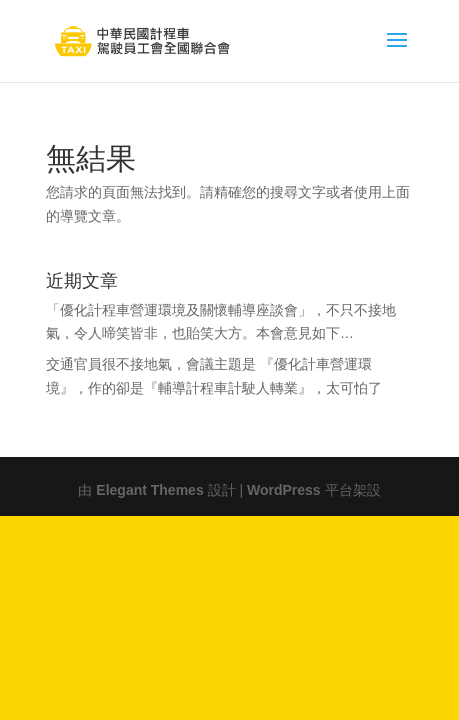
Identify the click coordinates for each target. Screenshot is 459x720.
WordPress (284, 488)
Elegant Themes (149, 488)
